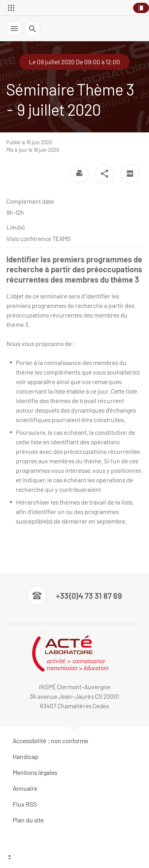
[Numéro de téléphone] (75, 596)
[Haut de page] (74, 858)
